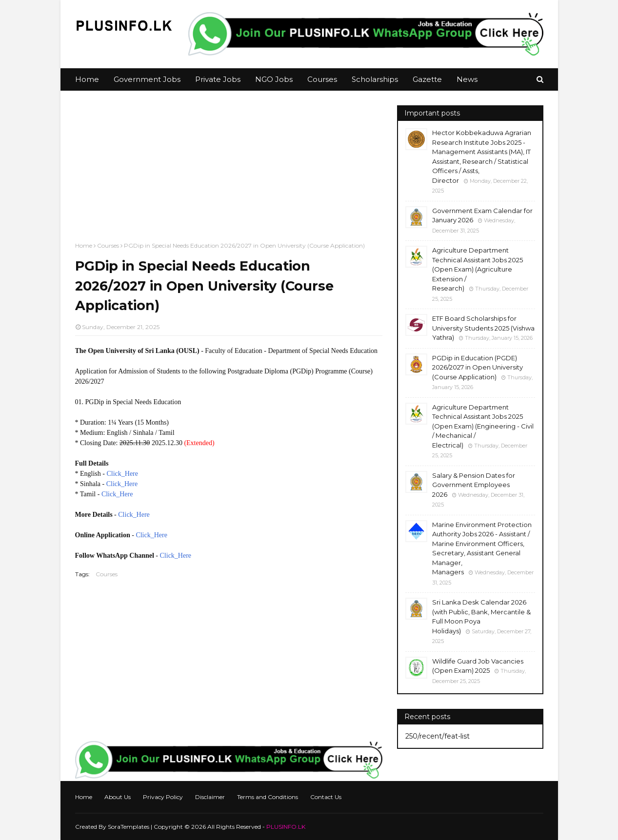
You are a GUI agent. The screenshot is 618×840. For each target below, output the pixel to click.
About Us (118, 797)
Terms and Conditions (268, 797)
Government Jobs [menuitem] (147, 79)
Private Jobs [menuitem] (218, 79)
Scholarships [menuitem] (375, 79)
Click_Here (122, 474)
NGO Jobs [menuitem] (274, 79)
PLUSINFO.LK (286, 827)
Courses (108, 245)
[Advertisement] (229, 174)
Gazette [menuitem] (427, 79)
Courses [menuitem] (322, 79)
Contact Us (326, 797)
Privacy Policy (163, 797)
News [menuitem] (467, 79)
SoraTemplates (129, 827)
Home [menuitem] (87, 79)
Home (84, 245)
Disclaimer (210, 797)
